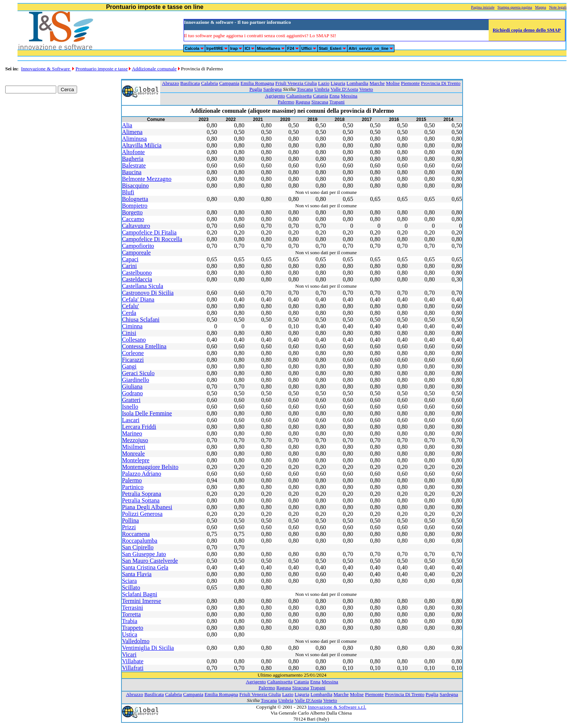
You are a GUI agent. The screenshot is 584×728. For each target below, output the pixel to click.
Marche (377, 83)
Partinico (133, 487)
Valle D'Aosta (345, 89)
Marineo (132, 433)
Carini (129, 266)
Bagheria (133, 159)
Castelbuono (137, 273)
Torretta (131, 614)
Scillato (131, 587)
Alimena (132, 132)
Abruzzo (171, 83)
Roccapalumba (139, 541)
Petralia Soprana (141, 494)
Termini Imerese (141, 601)
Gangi (129, 366)
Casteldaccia (137, 279)
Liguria (338, 83)
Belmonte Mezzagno (147, 179)
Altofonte (133, 152)
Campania (229, 83)
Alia (127, 125)
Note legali (558, 7)
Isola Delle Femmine (147, 413)
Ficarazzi (133, 360)
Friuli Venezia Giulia (296, 83)
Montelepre (136, 460)
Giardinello (135, 380)
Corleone (133, 353)
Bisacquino (135, 186)
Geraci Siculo (138, 373)
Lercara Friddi (139, 427)
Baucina (131, 172)
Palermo (286, 102)
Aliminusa (134, 139)
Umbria (322, 89)
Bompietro (134, 206)
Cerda (129, 313)
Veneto (366, 89)
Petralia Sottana (141, 500)
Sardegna (273, 89)
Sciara (129, 581)
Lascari (131, 420)
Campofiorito (138, 246)
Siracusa (320, 102)
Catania (320, 96)
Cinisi (129, 333)
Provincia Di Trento (441, 83)
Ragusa (303, 102)
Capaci (130, 259)
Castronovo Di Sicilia (148, 293)
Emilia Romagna (257, 83)
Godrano (132, 393)
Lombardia (357, 83)
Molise (393, 83)
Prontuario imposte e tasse (102, 69)
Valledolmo (136, 641)
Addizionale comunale (154, 69)
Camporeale (136, 253)
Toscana (305, 89)
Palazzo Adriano (141, 474)
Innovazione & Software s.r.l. (337, 707)
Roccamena (136, 534)
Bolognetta (135, 199)
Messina (349, 96)
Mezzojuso (135, 440)
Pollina (130, 521)
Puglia (256, 89)
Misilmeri (134, 447)
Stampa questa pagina (515, 7)
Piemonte (410, 83)
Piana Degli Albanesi (147, 507)
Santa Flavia (137, 574)
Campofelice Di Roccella (152, 239)
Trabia (129, 621)
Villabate (133, 661)
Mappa (541, 7)
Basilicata (190, 83)
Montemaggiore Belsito (150, 467)
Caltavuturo (136, 226)
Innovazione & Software (46, 69)
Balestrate (134, 165)
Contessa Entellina (144, 346)
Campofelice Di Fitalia (149, 232)
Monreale (133, 454)
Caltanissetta (299, 96)
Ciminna (132, 326)
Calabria (210, 83)
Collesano (134, 340)
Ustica (129, 634)
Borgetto (132, 212)
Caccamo (133, 219)
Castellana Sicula (142, 286)
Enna (334, 96)
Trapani (337, 102)
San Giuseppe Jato (144, 554)
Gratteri (131, 400)
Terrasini (132, 608)
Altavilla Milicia (142, 145)
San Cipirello (138, 547)
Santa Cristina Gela (145, 567)
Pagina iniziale (483, 7)
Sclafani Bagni (139, 594)
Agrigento (275, 96)
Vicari (129, 654)
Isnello (130, 407)
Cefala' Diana (138, 299)
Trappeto (132, 628)
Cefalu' (130, 306)
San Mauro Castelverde (150, 561)
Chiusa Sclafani (141, 320)
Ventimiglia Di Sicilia (148, 648)
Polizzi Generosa (142, 514)
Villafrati (133, 668)
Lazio (324, 83)
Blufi (128, 192)
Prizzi (129, 527)
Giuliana (132, 387)
